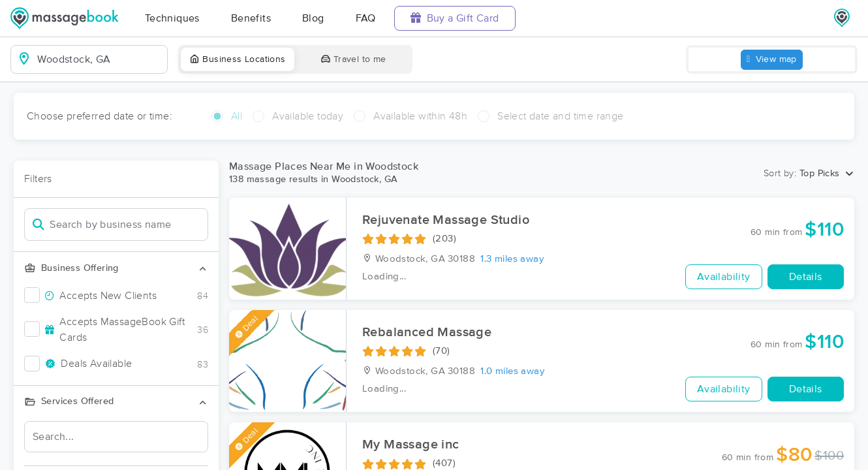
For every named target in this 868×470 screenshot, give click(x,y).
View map (772, 60)
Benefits (251, 18)
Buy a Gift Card (455, 18)
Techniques (172, 18)
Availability (724, 277)
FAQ (366, 18)
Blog (313, 18)
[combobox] (100, 59)
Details (806, 277)
